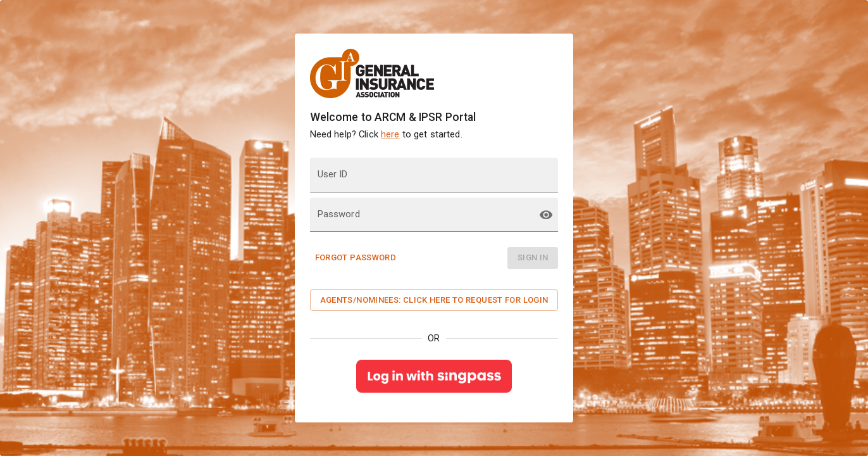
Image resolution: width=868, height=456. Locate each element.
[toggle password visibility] (546, 215)
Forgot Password (356, 257)
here (390, 134)
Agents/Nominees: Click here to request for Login (434, 300)
